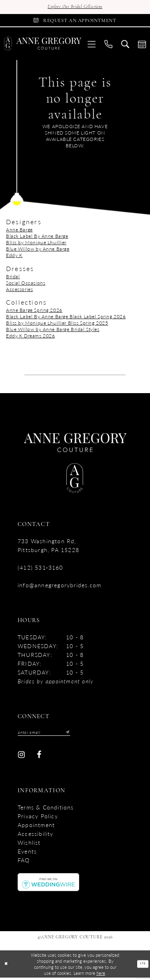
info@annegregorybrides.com (59, 586)
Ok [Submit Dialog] (142, 966)
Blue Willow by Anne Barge (38, 251)
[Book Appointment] (75, 21)
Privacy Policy (38, 819)
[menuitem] (92, 45)
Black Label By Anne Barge (37, 238)
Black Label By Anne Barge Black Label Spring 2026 (66, 318)
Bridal (13, 278)
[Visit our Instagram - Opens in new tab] (21, 757)
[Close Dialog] (7, 967)
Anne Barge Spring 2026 (34, 312)
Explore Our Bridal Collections (75, 7)
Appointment (36, 827)
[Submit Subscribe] (71, 734)
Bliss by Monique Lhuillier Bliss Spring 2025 (57, 324)
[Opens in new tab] (48, 884)
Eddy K (14, 257)
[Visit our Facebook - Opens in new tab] (39, 757)
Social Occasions (26, 284)
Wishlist (29, 845)
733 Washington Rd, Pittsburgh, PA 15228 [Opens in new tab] (48, 547)
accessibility (36, 836)
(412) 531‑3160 (40, 569)
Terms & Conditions (46, 810)
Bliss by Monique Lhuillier (36, 244)
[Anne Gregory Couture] (43, 46)
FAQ (24, 863)
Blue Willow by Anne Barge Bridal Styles (53, 331)
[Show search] (125, 45)
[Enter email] (47, 734)
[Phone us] (108, 45)
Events (27, 854)
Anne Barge (19, 232)
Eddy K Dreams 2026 (30, 337)
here (101, 975)
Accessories (19, 291)
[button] (92, 45)
